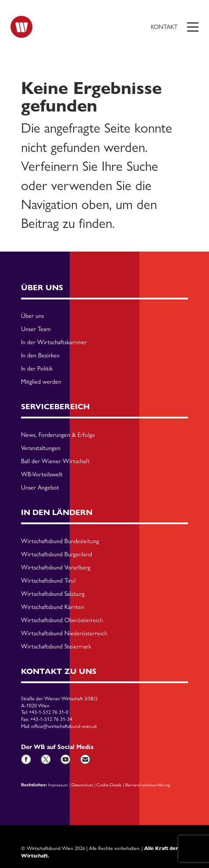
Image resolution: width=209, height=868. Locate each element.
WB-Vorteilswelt (42, 475)
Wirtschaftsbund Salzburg (53, 594)
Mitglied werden (41, 382)
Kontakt (164, 27)
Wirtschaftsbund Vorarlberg (56, 568)
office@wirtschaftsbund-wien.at (64, 726)
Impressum (58, 785)
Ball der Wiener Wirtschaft (55, 461)
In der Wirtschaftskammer (54, 342)
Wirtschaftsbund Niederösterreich (64, 634)
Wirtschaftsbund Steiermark (56, 647)
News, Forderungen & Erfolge (58, 435)
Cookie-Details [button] (109, 785)
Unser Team (36, 329)
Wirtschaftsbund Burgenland (57, 555)
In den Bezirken (40, 356)
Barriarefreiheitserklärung (148, 785)
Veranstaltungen (41, 448)
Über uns (32, 316)
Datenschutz (82, 785)
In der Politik (37, 369)
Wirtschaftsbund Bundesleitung (60, 541)
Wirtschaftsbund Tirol (48, 581)
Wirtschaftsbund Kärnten (53, 607)
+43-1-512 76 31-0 (49, 712)
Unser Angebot (40, 488)
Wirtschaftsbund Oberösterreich (62, 620)
